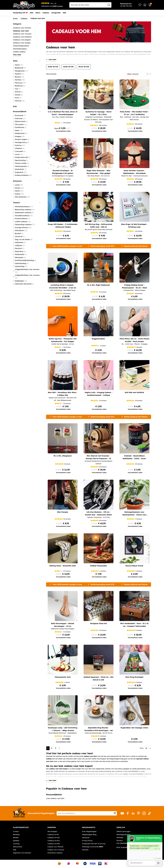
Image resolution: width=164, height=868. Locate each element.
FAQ (15, 850)
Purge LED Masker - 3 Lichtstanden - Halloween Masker (63, 226)
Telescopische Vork (63, 677)
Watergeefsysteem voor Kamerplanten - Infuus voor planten (134, 514)
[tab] (30, 827)
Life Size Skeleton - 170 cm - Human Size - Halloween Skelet (98, 513)
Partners (120, 841)
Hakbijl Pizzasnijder (99, 566)
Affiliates (120, 838)
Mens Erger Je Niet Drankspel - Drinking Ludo (134, 226)
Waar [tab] (27, 61)
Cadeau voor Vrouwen (56, 850)
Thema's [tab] (27, 203)
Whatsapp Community (93, 847)
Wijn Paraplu (63, 512)
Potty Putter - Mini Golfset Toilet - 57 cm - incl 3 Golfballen (134, 113)
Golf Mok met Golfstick (134, 392)
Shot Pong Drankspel (134, 677)
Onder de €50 (68, 67)
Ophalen (16, 841)
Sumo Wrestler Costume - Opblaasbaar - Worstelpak (134, 172)
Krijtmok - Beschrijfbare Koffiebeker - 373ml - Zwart (134, 457)
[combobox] (90, 5)
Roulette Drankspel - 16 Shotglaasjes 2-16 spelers (63, 172)
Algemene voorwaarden (22, 853)
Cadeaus (24, 18)
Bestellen (16, 835)
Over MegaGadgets (89, 831)
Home (15, 18)
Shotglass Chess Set (99, 623)
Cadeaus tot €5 (53, 835)
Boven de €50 (84, 67)
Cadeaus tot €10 (54, 838)
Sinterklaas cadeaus (55, 853)
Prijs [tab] (27, 106)
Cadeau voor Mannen (55, 847)
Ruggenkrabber (98, 339)
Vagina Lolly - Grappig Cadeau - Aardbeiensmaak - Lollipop (99, 394)
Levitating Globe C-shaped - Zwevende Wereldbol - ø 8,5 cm (63, 286)
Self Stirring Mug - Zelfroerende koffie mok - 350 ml (99, 226)
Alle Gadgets (52, 831)
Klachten (85, 850)
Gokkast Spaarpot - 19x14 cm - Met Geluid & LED (98, 678)
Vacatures (86, 838)
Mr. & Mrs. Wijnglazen (63, 456)
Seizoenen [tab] (27, 181)
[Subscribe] (115, 813)
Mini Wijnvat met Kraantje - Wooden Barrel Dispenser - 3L (98, 457)
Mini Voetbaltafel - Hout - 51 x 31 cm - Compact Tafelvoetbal (134, 625)
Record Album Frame (134, 566)
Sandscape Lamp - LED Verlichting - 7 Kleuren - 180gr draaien (63, 729)
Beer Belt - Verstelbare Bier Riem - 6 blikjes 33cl (63, 394)
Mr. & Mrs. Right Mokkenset (99, 285)
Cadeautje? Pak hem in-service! (94, 844)
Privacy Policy (87, 841)
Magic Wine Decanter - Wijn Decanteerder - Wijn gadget (98, 172)
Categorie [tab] (27, 24)
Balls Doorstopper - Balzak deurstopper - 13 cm (63, 625)
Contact (16, 831)
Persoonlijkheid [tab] (27, 111)
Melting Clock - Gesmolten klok (63, 566)
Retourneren (18, 847)
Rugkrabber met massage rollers (134, 728)
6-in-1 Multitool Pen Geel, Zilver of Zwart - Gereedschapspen (63, 113)
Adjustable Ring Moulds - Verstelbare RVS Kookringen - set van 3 (98, 729)
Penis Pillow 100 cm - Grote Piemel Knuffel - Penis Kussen (134, 340)
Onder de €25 (53, 67)
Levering (16, 844)
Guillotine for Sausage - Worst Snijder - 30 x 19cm (98, 113)
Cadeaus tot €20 (54, 844)
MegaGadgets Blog (89, 835)
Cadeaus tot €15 (54, 841)
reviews (58, 6)
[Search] (109, 5)
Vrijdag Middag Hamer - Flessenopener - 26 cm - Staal (134, 286)
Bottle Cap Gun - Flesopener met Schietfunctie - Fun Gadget (63, 340)
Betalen (16, 838)
